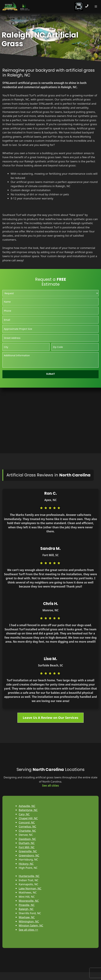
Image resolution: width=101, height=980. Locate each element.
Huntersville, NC (29, 876)
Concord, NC (27, 822)
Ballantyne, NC (28, 810)
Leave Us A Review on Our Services (50, 718)
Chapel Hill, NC (28, 818)
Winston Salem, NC (31, 925)
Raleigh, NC (26, 909)
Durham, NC (27, 843)
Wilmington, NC (29, 921)
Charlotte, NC (27, 831)
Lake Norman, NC (30, 888)
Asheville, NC (27, 806)
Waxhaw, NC (27, 917)
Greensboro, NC (29, 855)
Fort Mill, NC (27, 847)
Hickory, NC (26, 864)
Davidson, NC (27, 839)
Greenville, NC (28, 851)
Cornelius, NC (27, 826)
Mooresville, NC (29, 901)
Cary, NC (24, 814)
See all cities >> (28, 930)
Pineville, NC (27, 905)
